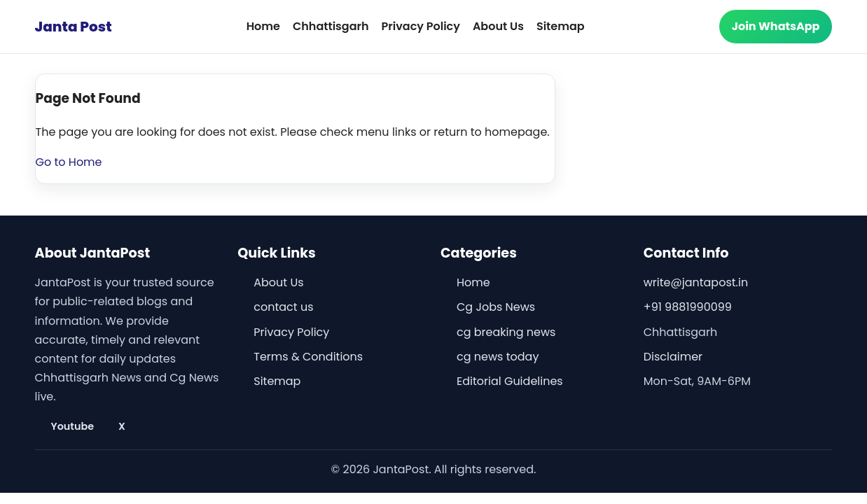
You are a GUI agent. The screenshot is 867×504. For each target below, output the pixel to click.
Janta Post (74, 27)
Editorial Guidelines (510, 381)
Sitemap (561, 26)
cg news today (498, 357)
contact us (283, 307)
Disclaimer (673, 357)
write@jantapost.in (696, 282)
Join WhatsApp (776, 26)
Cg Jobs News (496, 307)
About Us (498, 26)
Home (263, 26)
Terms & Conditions (308, 357)
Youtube (73, 426)
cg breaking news (506, 332)
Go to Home (69, 162)
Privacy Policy (421, 26)
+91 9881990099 (688, 307)
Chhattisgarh (331, 26)
